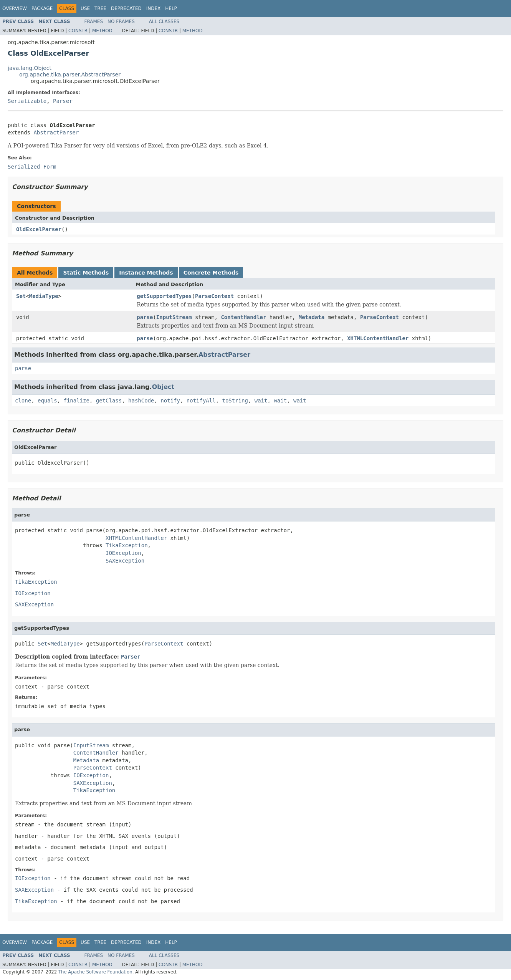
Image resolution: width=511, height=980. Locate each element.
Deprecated (126, 8)
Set (21, 296)
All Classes (164, 22)
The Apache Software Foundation (95, 972)
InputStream (174, 317)
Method (102, 31)
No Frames (121, 22)
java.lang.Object (30, 68)
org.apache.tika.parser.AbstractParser (70, 74)
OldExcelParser (39, 229)
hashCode (141, 401)
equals (47, 401)
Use (85, 8)
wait (261, 401)
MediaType (44, 296)
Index (154, 8)
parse (145, 317)
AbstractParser (56, 132)
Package (42, 8)
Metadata (312, 317)
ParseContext (214, 296)
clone (23, 401)
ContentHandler (243, 317)
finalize (76, 401)
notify (170, 401)
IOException (123, 553)
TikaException (127, 545)
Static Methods (86, 273)
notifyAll (201, 401)
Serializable (27, 101)
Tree (100, 8)
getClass (109, 401)
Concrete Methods (211, 273)
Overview (15, 8)
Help (171, 8)
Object (163, 387)
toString (235, 401)
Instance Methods (146, 273)
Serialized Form (32, 167)
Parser (63, 101)
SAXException (125, 561)
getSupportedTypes (164, 296)
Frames (94, 22)
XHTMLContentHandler (378, 338)
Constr (78, 31)
